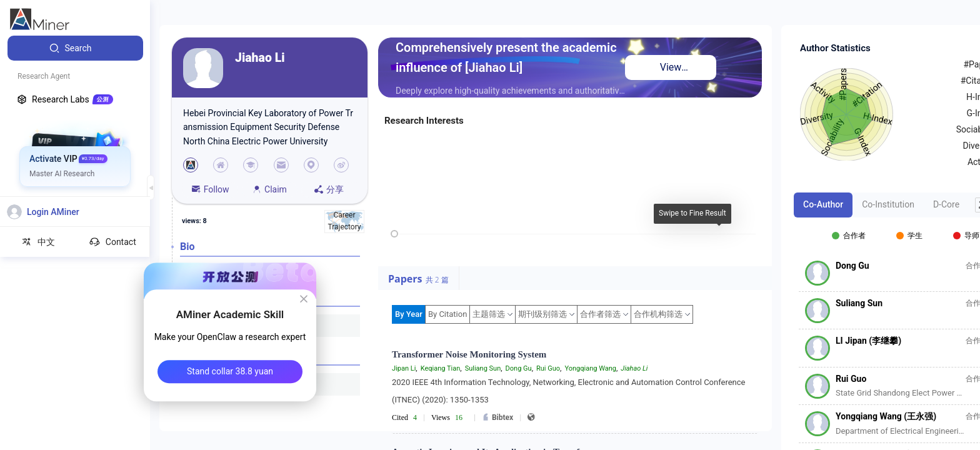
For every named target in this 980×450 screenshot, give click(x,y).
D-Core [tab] (946, 204)
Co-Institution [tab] (888, 204)
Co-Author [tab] (823, 204)
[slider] (394, 234)
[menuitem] (75, 48)
